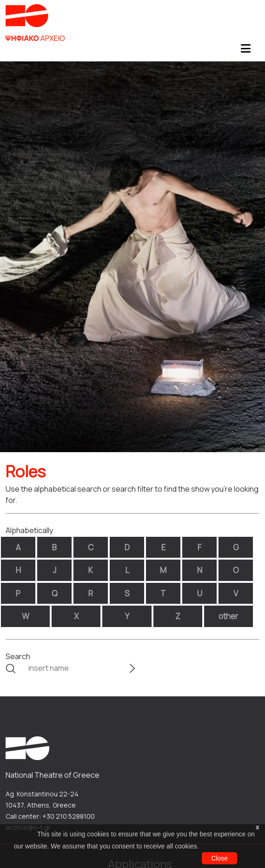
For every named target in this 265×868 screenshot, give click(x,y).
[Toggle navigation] (245, 51)
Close (219, 858)
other (228, 616)
